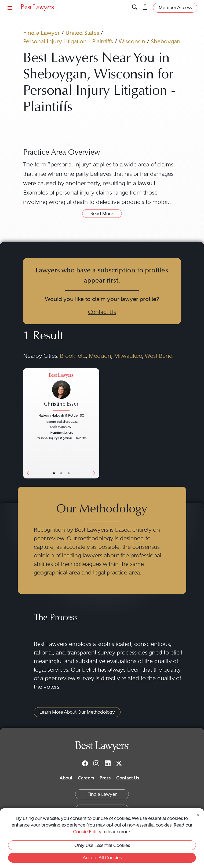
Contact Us (102, 312)
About (66, 778)
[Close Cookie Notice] (198, 814)
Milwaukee (128, 356)
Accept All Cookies (102, 858)
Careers (86, 778)
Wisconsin (132, 41)
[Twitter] (119, 763)
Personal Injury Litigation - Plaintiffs (68, 41)
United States (82, 33)
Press (105, 778)
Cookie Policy (87, 832)
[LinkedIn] (108, 763)
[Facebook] (85, 763)
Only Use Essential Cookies (102, 845)
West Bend (159, 356)
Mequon (100, 356)
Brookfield (73, 356)
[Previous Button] (27, 423)
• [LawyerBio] (61, 473)
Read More (102, 214)
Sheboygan (166, 41)
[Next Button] (95, 423)
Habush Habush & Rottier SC (61, 416)
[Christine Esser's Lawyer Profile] (61, 393)
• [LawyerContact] (69, 473)
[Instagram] (96, 763)
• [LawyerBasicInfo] (54, 473)
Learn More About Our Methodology (77, 712)
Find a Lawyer (41, 33)
